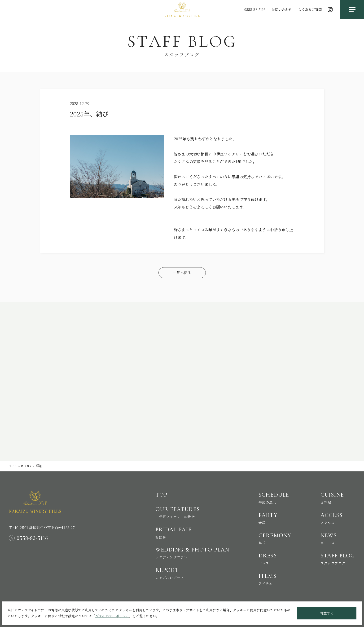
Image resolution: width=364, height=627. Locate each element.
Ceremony (275, 539)
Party (275, 518)
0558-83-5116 (255, 9)
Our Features (192, 512)
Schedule (275, 498)
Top (13, 466)
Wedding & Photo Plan (192, 553)
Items (275, 579)
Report (192, 573)
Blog (26, 466)
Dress (275, 559)
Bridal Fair (192, 533)
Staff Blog (338, 559)
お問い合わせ (282, 9)
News (338, 539)
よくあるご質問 (310, 9)
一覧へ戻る (182, 273)
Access (338, 518)
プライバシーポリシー (112, 616)
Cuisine (338, 498)
